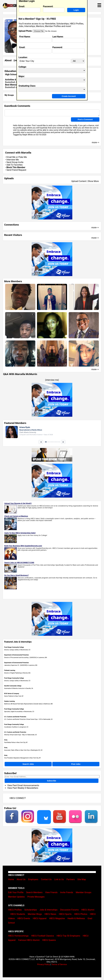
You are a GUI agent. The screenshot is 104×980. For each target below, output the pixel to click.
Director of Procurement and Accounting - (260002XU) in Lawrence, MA (26, 658)
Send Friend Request (16, 170)
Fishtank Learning (10, 670)
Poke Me (23, 157)
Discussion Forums (69, 910)
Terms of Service (59, 964)
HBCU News (50, 914)
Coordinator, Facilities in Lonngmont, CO (16, 727)
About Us (21, 879)
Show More (93, 181)
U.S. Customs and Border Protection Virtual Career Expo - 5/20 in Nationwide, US (28, 719)
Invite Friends (67, 892)
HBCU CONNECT (18, 798)
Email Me (11, 157)
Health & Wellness (76, 918)
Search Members (34, 892)
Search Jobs (28, 764)
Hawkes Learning (9, 701)
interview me (52, 380)
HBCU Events (24, 918)
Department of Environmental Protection (17, 655)
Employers (33, 879)
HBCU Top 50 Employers (68, 936)
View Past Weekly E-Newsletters (23, 788)
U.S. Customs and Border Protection (15, 717)
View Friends (51, 892)
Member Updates (16, 897)
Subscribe (52, 781)
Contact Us (46, 879)
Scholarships (31, 910)
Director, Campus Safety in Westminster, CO (17, 650)
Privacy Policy (44, 964)
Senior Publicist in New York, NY (14, 696)
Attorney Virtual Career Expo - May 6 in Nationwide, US (20, 735)
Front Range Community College (14, 647)
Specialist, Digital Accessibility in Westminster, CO (19, 712)
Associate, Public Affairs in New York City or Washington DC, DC (23, 750)
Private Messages (36, 897)
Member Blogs (35, 914)
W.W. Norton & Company (12, 694)
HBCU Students (18, 914)
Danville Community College (13, 686)
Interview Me (13, 160)
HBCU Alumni (88, 910)
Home (11, 879)
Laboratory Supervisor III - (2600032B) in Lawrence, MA (21, 665)
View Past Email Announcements (23, 785)
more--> (95, 228)
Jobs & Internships (48, 910)
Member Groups (84, 892)
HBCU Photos (81, 914)
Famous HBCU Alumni (29, 940)
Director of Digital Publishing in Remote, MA (17, 673)
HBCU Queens (49, 940)
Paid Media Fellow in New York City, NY (16, 742)
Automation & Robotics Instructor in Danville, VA (19, 688)
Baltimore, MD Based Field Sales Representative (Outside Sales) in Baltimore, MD (28, 704)
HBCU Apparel (40, 918)
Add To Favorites (14, 165)
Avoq (6, 740)
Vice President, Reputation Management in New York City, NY (22, 758)
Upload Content (79, 181)
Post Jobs (76, 764)
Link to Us (59, 879)
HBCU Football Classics (43, 936)
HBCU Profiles (15, 910)
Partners (71, 879)
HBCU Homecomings (18, 936)
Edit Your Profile (16, 892)
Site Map (82, 879)
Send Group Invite (15, 162)
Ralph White (27, 135)
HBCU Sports (65, 914)
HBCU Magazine (57, 918)
